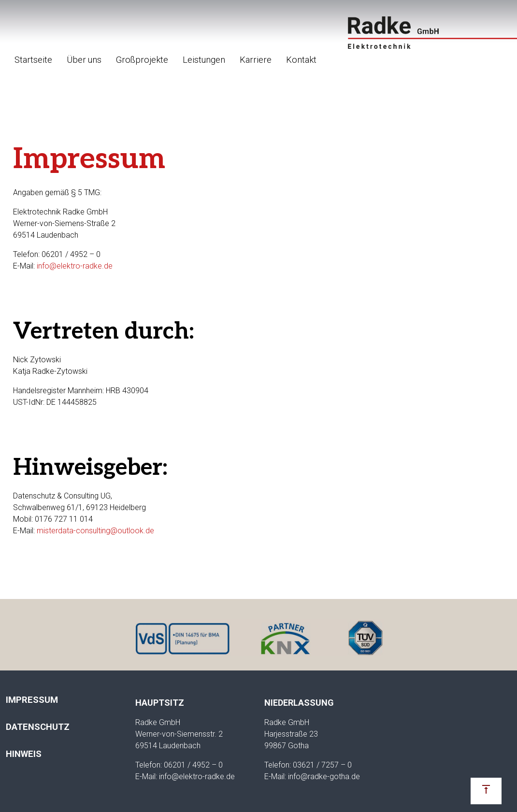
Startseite (33, 60)
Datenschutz (38, 727)
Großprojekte (142, 60)
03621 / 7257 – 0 (322, 765)
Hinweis (24, 754)
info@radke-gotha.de (324, 776)
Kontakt (301, 60)
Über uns (84, 60)
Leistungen (204, 60)
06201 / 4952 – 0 (193, 765)
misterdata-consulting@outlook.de (95, 531)
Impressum (32, 700)
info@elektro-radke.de (75, 266)
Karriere (256, 60)
